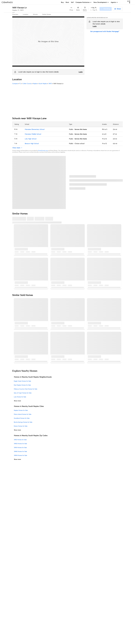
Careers (15, 520)
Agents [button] (114, 2)
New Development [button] (101, 2)
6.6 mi (115, 144)
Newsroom (16, 529)
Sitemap (43, 573)
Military (43, 561)
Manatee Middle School (33, 134)
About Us (16, 504)
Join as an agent (18, 516)
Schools (35, 14)
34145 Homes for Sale (20, 451)
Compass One (45, 520)
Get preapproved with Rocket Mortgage (105, 31)
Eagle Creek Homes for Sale (22, 381)
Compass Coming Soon (49, 510)
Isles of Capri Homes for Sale (23, 393)
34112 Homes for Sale (20, 440)
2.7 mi (115, 134)
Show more (17, 401)
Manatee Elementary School (35, 129)
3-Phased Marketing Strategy (51, 513)
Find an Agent (45, 529)
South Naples (43, 84)
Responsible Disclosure (94, 521)
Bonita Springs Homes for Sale (23, 422)
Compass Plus (45, 538)
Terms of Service (107, 518)
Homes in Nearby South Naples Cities (29, 406)
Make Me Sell (45, 523)
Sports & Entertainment (49, 557)
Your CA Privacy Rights (80, 525)
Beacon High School (32, 144)
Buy (62, 2)
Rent (67, 2)
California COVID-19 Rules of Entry (110, 523)
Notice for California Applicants (87, 523)
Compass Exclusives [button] (84, 2)
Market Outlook (46, 516)
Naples (35, 84)
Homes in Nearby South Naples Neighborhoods (33, 377)
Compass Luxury (46, 526)
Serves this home (81, 129)
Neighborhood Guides (48, 548)
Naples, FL (16, 10)
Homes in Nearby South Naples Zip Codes (31, 436)
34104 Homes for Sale (20, 455)
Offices (15, 526)
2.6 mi (115, 129)
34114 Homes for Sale (20, 448)
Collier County (27, 84)
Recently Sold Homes (48, 570)
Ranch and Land (46, 564)
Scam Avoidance (80, 521)
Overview (15, 14)
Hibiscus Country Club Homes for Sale (26, 389)
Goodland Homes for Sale (22, 418)
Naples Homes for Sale (21, 410)
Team (14, 507)
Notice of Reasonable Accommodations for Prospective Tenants (88, 574)
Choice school (79, 144)
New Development (47, 551)
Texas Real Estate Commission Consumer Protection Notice (87, 567)
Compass (15, 84)
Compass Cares (46, 542)
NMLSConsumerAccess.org (102, 582)
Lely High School (30, 139)
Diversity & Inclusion (47, 545)
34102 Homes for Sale (20, 444)
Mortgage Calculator (48, 532)
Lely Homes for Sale (20, 397)
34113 (22, 10)
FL (20, 84)
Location (26, 14)
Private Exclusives (46, 507)
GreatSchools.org (43, 150)
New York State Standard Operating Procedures (83, 573)
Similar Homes (47, 14)
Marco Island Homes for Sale (23, 414)
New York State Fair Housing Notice (80, 571)
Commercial (45, 554)
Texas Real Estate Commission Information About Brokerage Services (90, 566)
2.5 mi (115, 139)
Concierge (44, 504)
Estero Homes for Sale (21, 426)
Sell (72, 2)
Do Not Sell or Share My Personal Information (84, 518)
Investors (15, 513)
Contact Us (16, 523)
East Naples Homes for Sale (22, 385)
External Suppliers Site (48, 567)
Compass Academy (47, 535)
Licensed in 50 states (76, 584)
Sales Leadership (18, 510)
